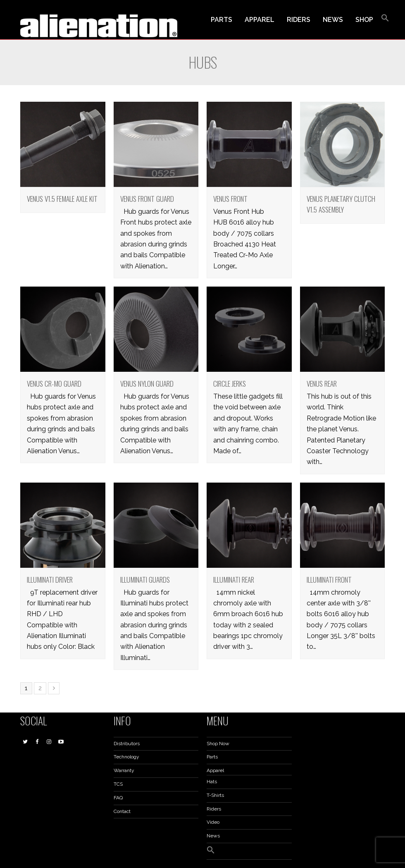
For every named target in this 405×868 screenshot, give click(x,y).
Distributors (127, 744)
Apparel (215, 770)
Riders (214, 809)
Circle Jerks (230, 383)
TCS (118, 784)
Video (213, 822)
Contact (122, 811)
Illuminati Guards (145, 579)
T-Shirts (215, 795)
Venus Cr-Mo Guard (54, 383)
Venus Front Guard (147, 198)
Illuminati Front (329, 579)
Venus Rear (322, 383)
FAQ (118, 798)
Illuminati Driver (50, 579)
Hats (212, 782)
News (213, 836)
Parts (212, 757)
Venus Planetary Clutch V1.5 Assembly (341, 204)
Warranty (124, 770)
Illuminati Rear (234, 579)
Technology (126, 757)
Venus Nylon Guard (147, 383)
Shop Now (218, 744)
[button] (385, 20)
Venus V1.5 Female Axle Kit (62, 198)
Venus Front (230, 198)
